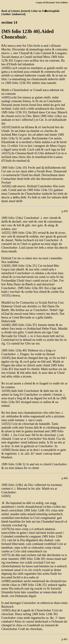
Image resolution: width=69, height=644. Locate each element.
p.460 (65, 478)
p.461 (65, 639)
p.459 (65, 211)
